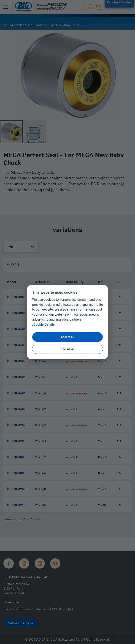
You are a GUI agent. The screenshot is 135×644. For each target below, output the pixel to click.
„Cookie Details (43, 324)
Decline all (68, 349)
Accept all (67, 337)
